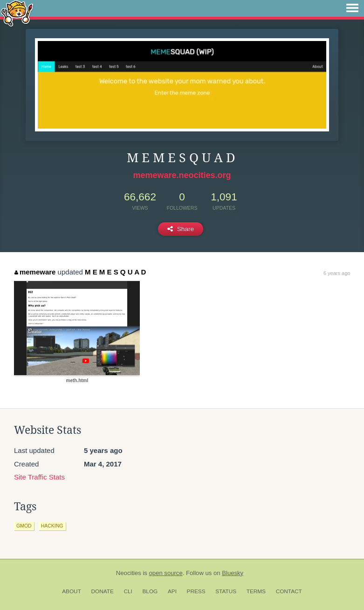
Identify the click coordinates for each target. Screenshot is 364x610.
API (172, 591)
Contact (289, 591)
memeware (35, 272)
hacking (52, 526)
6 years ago (337, 273)
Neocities (129, 573)
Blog (150, 591)
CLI (128, 591)
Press (196, 591)
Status (226, 591)
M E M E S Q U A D (115, 272)
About (72, 591)
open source (166, 573)
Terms (256, 591)
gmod (24, 526)
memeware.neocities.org (182, 175)
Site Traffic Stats (39, 477)
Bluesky (233, 573)
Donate (103, 591)
